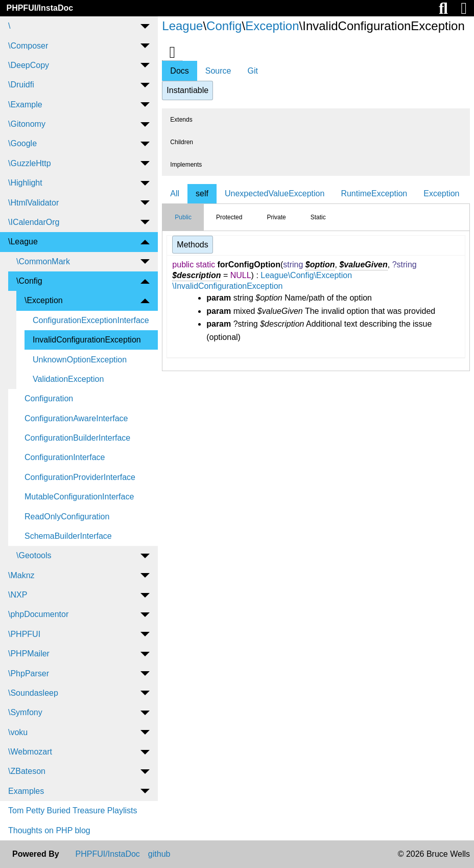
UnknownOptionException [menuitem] (80, 360)
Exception (272, 26)
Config (224, 26)
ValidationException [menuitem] (68, 379)
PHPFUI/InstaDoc (40, 8)
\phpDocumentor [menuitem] (38, 614)
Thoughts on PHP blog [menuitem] (49, 830)
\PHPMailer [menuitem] (29, 654)
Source (218, 71)
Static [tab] (318, 217)
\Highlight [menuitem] (25, 183)
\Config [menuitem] (29, 281)
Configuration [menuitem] (49, 398)
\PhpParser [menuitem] (29, 673)
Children (182, 142)
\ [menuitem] (9, 26)
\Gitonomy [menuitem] (27, 124)
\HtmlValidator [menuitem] (33, 203)
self (202, 193)
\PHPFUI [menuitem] (24, 634)
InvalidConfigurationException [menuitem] (87, 340)
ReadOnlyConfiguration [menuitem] (67, 517)
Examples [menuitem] (26, 791)
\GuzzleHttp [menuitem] (30, 163)
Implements (186, 165)
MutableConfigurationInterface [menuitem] (79, 497)
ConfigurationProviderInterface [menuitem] (80, 477)
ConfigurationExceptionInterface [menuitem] (91, 320)
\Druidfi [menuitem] (21, 85)
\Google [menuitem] (22, 143)
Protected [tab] (229, 217)
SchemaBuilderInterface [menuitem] (68, 536)
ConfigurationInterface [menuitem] (65, 457)
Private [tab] (276, 217)
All (175, 193)
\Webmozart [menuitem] (30, 752)
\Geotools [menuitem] (34, 555)
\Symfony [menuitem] (25, 712)
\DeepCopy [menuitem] (29, 65)
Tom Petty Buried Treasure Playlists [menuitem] (73, 810)
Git (252, 71)
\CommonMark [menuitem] (43, 261)
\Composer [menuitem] (28, 46)
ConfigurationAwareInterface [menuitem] (76, 418)
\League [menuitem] (23, 242)
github (159, 854)
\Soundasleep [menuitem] (33, 693)
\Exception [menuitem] (44, 300)
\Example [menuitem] (25, 105)
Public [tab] (183, 217)
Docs (179, 71)
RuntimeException (374, 193)
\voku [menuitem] (18, 732)
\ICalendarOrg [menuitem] (34, 222)
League (182, 26)
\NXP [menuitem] (18, 595)
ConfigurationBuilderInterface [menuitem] (77, 438)
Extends (181, 120)
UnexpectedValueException (275, 193)
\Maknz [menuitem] (21, 575)
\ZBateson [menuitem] (27, 771)
